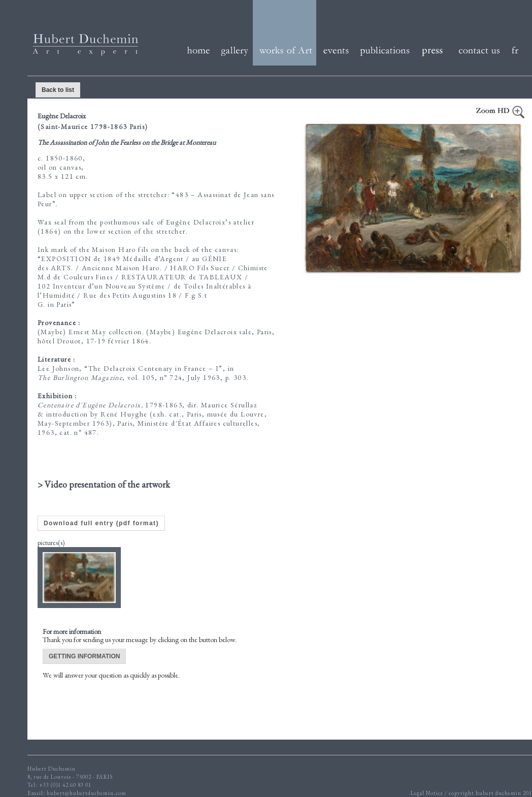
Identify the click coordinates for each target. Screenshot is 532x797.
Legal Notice (428, 793)
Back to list (58, 90)
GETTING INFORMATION (84, 656)
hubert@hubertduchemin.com (87, 793)
